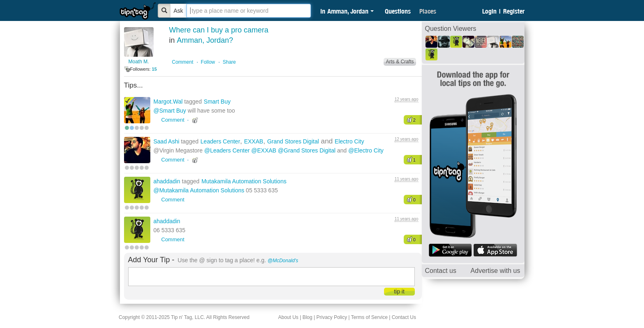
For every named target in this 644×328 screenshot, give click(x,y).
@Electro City (366, 150)
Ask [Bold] (178, 11)
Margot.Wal (169, 102)
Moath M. (138, 62)
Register (514, 11)
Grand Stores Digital (293, 141)
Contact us (441, 271)
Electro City (350, 141)
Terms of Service (369, 317)
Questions (398, 11)
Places (428, 11)
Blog (307, 317)
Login (489, 11)
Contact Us (404, 317)
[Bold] (164, 11)
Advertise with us (496, 271)
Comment (183, 62)
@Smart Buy (170, 111)
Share (229, 62)
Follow (208, 62)
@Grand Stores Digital (307, 150)
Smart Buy (217, 102)
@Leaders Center (227, 150)
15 (154, 69)
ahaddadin (168, 181)
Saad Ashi (167, 141)
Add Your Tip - (151, 260)
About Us (288, 317)
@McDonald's (283, 261)
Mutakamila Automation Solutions (244, 181)
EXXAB (254, 141)
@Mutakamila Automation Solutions (199, 190)
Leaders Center (220, 141)
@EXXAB (264, 150)
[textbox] (249, 11)
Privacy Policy (332, 317)
